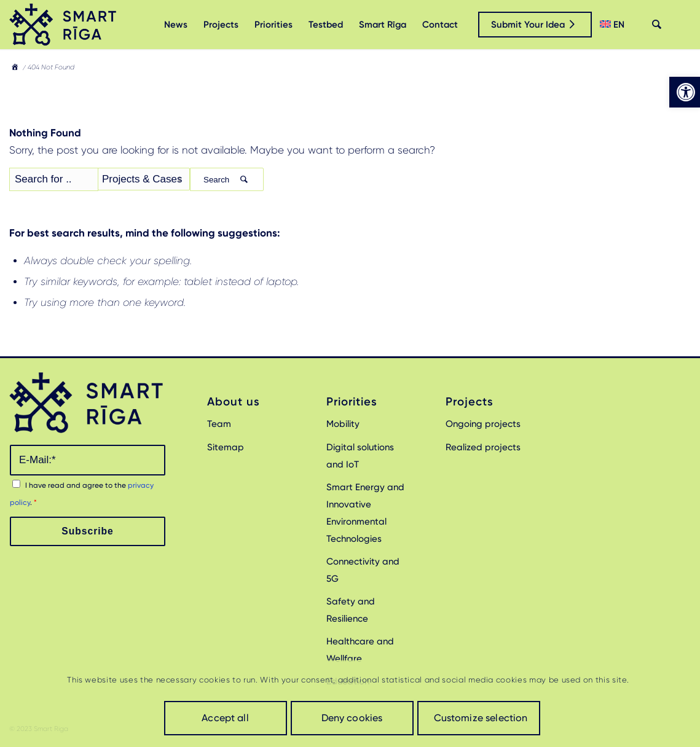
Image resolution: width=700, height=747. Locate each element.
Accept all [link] (225, 718)
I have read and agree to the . (82, 494)
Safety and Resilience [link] (351, 610)
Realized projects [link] (483, 447)
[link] (685, 92)
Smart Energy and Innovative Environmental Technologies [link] (365, 513)
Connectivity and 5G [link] (363, 570)
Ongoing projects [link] (483, 424)
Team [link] (219, 424)
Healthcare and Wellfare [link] (360, 650)
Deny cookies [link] (352, 718)
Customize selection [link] (481, 718)
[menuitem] (176, 25)
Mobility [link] (343, 424)
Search (227, 180)
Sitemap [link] (226, 447)
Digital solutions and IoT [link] (360, 456)
